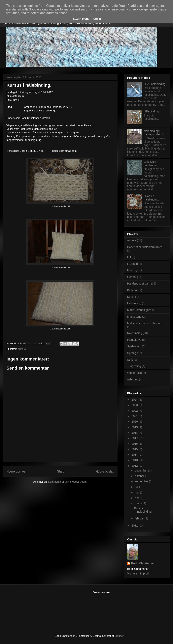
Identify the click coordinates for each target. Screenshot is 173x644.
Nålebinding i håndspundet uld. (155, 133)
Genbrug (133, 277)
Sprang (132, 353)
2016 (135, 444)
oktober (140, 476)
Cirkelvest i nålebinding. (151, 164)
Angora (132, 240)
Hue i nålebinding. (155, 84)
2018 (135, 433)
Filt (129, 257)
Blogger (119, 636)
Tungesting (134, 366)
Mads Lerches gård (139, 310)
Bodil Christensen (143, 563)
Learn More (81, 19)
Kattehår (132, 290)
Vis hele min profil (138, 573)
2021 (135, 416)
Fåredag (132, 270)
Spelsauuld (134, 346)
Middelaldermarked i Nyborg (145, 323)
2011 (135, 526)
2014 (135, 455)
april (138, 498)
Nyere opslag (16, 471)
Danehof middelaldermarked (145, 247)
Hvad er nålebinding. (151, 198)
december (141, 471)
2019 (135, 427)
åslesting (133, 379)
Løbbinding (134, 303)
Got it (97, 19)
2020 (135, 422)
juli (137, 487)
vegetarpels (134, 373)
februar (140, 518)
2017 (135, 438)
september (142, 481)
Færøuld (132, 264)
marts (139, 503)
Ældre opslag (105, 471)
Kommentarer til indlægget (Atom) (68, 482)
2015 (135, 449)
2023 (135, 405)
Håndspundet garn (139, 284)
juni (137, 492)
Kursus (22, 349)
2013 (135, 460)
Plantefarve (134, 340)
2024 (135, 400)
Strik (130, 360)
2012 (135, 466)
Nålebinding (151, 111)
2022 (135, 411)
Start (60, 471)
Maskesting (134, 317)
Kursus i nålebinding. (143, 510)
